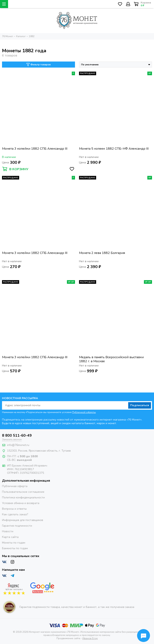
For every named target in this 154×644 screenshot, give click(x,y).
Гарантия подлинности (17, 526)
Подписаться (140, 405)
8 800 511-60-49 (17, 435)
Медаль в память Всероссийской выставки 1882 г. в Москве (111, 359)
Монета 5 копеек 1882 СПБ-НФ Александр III (114, 149)
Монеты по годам (14, 543)
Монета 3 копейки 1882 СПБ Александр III (35, 149)
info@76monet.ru (18, 445)
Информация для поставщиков (23, 520)
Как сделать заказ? (15, 514)
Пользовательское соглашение (23, 492)
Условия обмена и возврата (21, 503)
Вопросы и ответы (14, 509)
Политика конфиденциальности (23, 497)
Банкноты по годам (15, 548)
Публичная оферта (15, 486)
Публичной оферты (84, 412)
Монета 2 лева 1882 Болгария (102, 253)
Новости (8, 531)
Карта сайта (10, 537)
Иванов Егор (90, 638)
